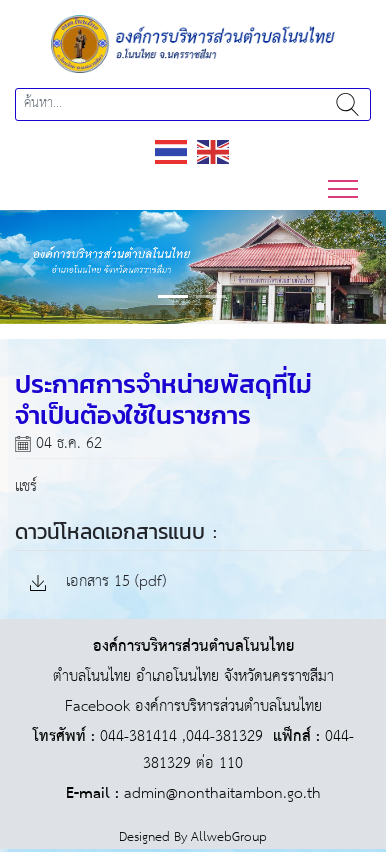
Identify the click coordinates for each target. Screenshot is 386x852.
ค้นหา (347, 104)
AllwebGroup (229, 837)
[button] (29, 267)
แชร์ (26, 486)
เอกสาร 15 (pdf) (98, 582)
